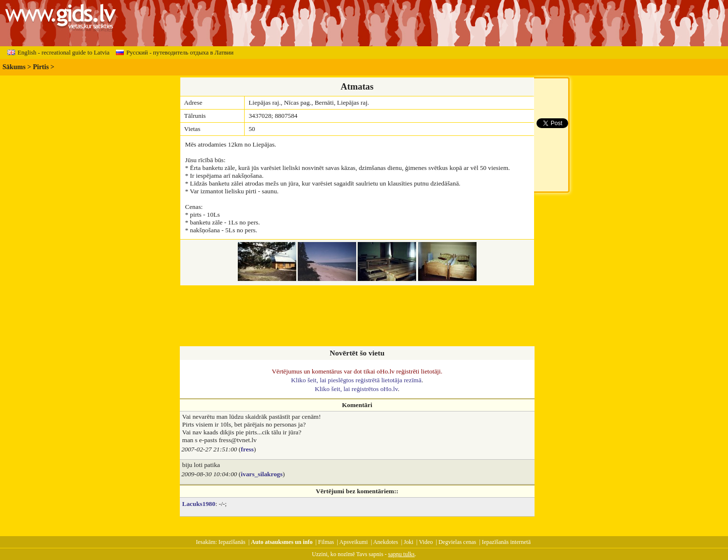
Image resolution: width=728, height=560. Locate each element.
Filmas (326, 542)
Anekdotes (386, 542)
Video (426, 542)
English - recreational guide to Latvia (58, 53)
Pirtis (41, 67)
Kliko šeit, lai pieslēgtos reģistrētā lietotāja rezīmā (356, 380)
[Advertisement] (357, 317)
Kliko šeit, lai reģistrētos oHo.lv (356, 389)
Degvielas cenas (458, 542)
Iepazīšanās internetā (506, 542)
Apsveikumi (354, 542)
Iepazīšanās (232, 542)
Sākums (14, 67)
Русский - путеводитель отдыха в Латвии (175, 53)
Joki (408, 542)
